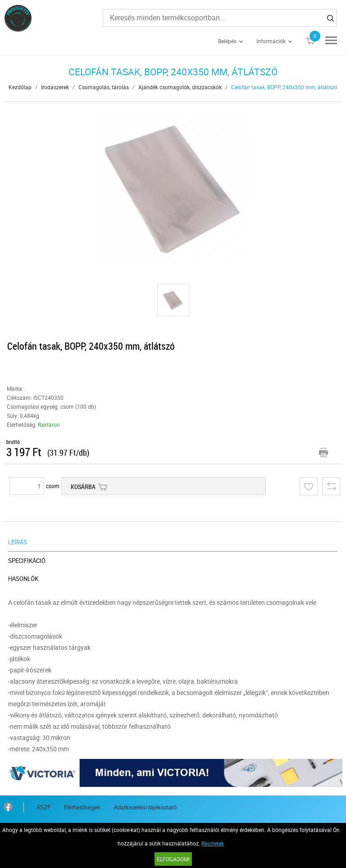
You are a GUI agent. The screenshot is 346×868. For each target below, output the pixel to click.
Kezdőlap (20, 87)
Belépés (227, 41)
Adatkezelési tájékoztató (145, 807)
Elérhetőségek (82, 807)
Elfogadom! (173, 859)
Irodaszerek (55, 87)
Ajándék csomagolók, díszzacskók (180, 87)
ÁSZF (43, 807)
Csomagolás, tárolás (104, 87)
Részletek (213, 843)
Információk (271, 41)
